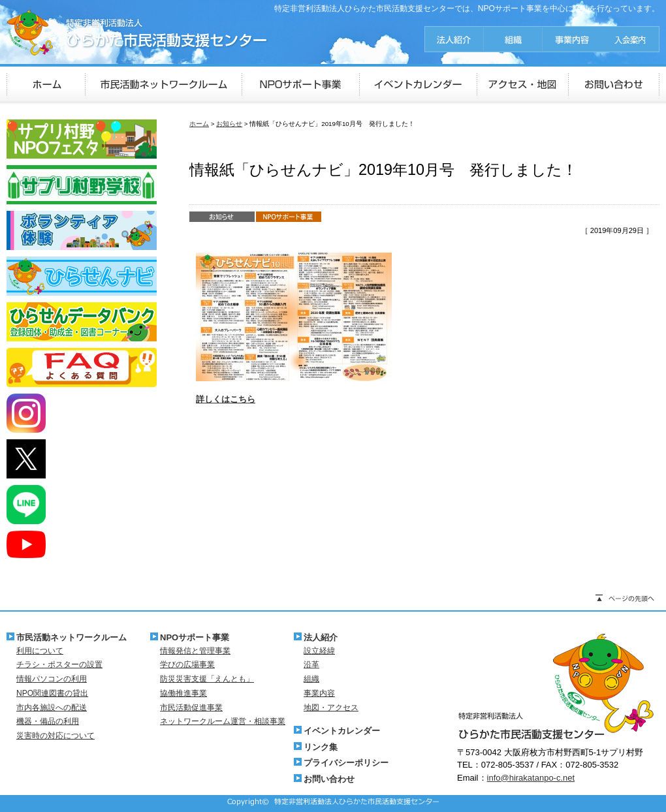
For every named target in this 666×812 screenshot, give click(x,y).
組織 (311, 679)
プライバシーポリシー (346, 763)
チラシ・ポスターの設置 (59, 664)
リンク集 (321, 747)
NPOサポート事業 (195, 637)
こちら (243, 399)
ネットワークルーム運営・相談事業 (223, 721)
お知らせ (229, 124)
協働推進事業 (183, 693)
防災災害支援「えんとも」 (207, 679)
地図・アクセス (331, 708)
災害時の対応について (55, 736)
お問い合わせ (329, 779)
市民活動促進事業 (191, 708)
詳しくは (213, 399)
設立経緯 (319, 651)
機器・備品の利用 (48, 721)
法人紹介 (321, 637)
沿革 (311, 664)
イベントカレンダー (342, 731)
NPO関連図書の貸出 (52, 693)
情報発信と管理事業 (195, 651)
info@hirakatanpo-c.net (531, 778)
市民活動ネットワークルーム (71, 637)
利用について (40, 651)
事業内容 (319, 693)
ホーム (199, 124)
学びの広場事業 (187, 664)
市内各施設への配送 (52, 708)
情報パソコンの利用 (52, 679)
